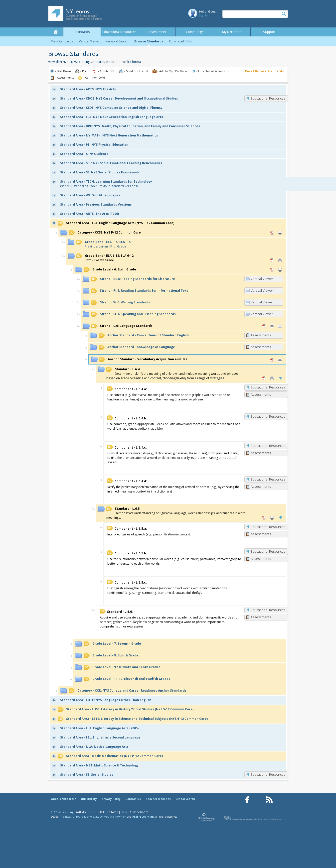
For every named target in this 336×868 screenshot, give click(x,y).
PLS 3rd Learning (62, 812)
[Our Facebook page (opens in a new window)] (247, 800)
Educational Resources (119, 32)
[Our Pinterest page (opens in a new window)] (258, 800)
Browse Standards (149, 41)
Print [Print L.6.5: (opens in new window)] (272, 518)
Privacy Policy (111, 799)
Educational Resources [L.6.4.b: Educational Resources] (268, 416)
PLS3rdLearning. (143, 817)
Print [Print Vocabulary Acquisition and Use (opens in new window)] (280, 360)
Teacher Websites (158, 799)
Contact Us (133, 799)
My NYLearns (232, 32)
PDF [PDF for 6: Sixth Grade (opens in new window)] (272, 270)
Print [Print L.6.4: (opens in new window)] (272, 378)
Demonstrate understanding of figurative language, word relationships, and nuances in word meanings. (176, 513)
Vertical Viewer (89, 41)
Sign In (203, 15)
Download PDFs (180, 41)
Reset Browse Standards (264, 71)
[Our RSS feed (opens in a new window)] (269, 800)
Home (56, 32)
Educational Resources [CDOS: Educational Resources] (268, 98)
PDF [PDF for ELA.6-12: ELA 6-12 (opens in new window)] (272, 260)
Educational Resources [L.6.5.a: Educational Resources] (268, 527)
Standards (82, 32)
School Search (185, 799)
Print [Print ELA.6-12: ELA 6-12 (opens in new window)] (280, 260)
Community (194, 32)
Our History (89, 799)
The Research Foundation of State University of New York (93, 817)
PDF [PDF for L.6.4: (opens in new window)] (264, 378)
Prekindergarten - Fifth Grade (103, 244)
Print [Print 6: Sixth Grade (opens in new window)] (280, 270)
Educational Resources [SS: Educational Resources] (268, 774)
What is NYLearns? (63, 799)
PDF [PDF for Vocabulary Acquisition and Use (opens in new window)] (272, 360)
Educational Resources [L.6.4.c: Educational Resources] (268, 446)
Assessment (157, 32)
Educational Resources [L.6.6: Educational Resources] (268, 610)
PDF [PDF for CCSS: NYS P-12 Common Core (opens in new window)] (272, 233)
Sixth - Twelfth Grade (105, 258)
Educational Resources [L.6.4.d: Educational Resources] (268, 479)
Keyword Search (117, 41)
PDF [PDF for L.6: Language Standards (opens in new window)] (264, 326)
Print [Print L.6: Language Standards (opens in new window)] (272, 326)
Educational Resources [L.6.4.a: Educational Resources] (268, 387)
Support (269, 32)
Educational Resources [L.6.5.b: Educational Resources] (268, 551)
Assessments (261, 335)
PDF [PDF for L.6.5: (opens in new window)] (264, 518)
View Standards (62, 41)
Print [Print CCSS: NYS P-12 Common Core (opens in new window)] (280, 233)
